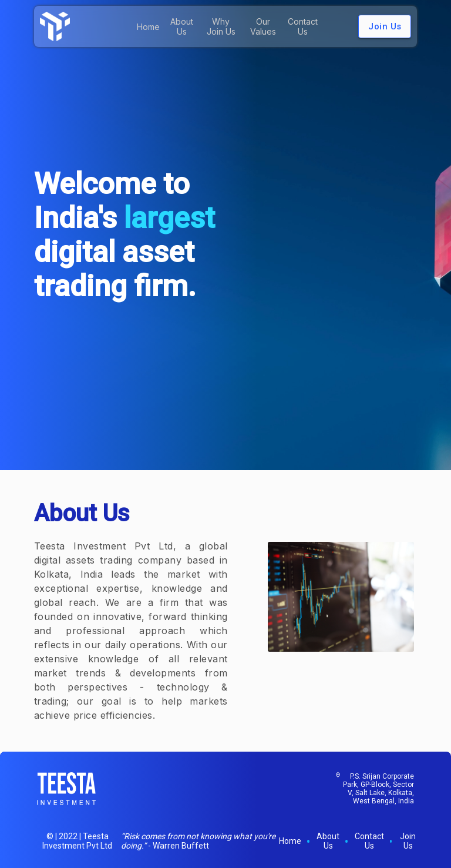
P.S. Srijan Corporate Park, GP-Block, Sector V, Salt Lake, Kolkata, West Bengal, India (378, 789)
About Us (182, 26)
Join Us (385, 26)
